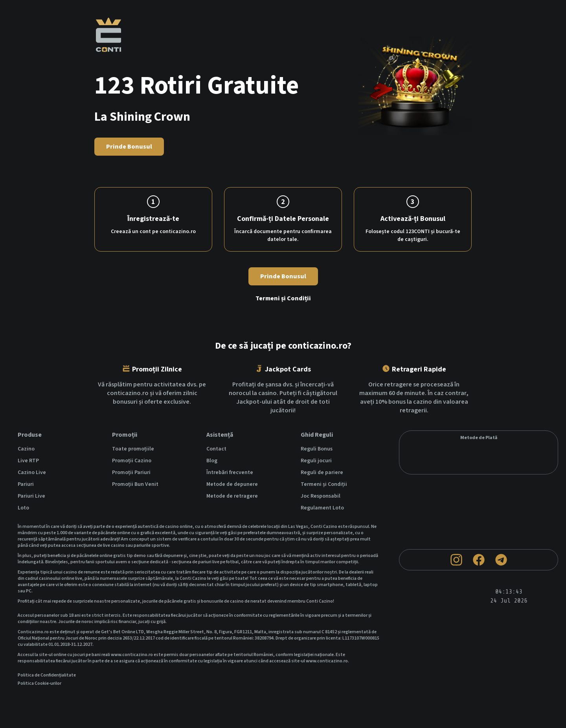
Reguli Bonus (317, 449)
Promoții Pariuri (131, 472)
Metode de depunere (232, 484)
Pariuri (26, 484)
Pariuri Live (31, 496)
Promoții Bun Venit (135, 484)
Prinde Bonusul (129, 147)
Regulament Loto (322, 508)
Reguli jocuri (316, 461)
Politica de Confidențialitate (47, 675)
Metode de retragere (232, 496)
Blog (212, 461)
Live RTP (28, 461)
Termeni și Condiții (283, 298)
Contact (216, 449)
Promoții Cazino (132, 461)
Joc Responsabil (321, 496)
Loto (23, 508)
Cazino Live (32, 472)
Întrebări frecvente (230, 472)
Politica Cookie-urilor (40, 684)
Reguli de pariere (322, 472)
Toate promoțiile (133, 449)
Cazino (26, 449)
